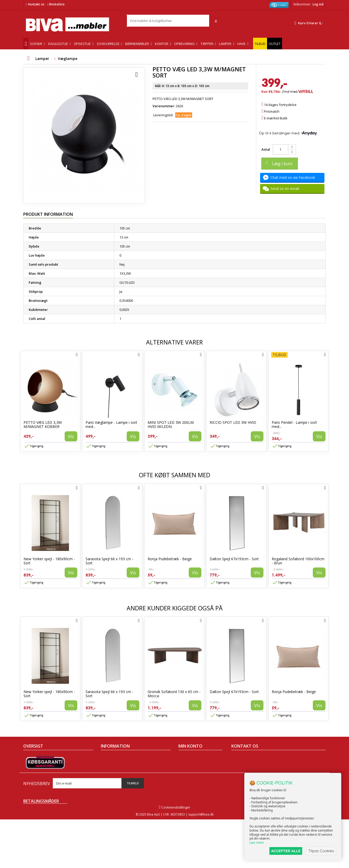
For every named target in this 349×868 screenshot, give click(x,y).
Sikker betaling (112, 771)
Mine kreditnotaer (192, 764)
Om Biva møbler (113, 764)
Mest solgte (32, 778)
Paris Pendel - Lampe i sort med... (294, 424)
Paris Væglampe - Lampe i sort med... (111, 424)
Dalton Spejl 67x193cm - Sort (234, 559)
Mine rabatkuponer (194, 785)
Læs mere (257, 843)
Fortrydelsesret (113, 791)
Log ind (318, 4)
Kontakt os (36, 4)
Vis (71, 436)
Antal (266, 149)
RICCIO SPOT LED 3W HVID (233, 422)
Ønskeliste (56, 4)
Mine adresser (190, 771)
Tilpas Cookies (321, 851)
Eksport (107, 778)
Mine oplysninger (192, 778)
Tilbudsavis (32, 758)
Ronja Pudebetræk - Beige (170, 559)
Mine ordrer (188, 758)
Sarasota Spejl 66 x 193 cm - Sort (109, 561)
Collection (31, 764)
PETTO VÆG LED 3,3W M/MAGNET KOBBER (43, 424)
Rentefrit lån (111, 785)
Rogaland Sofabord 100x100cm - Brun (298, 561)
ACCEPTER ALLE (286, 851)
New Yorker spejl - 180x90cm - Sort (49, 561)
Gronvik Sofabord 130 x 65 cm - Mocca (174, 694)
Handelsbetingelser (116, 758)
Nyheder (30, 771)
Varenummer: (164, 106)
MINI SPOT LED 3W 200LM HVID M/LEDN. (171, 424)
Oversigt (30, 791)
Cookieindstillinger (174, 856)
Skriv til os (241, 794)
